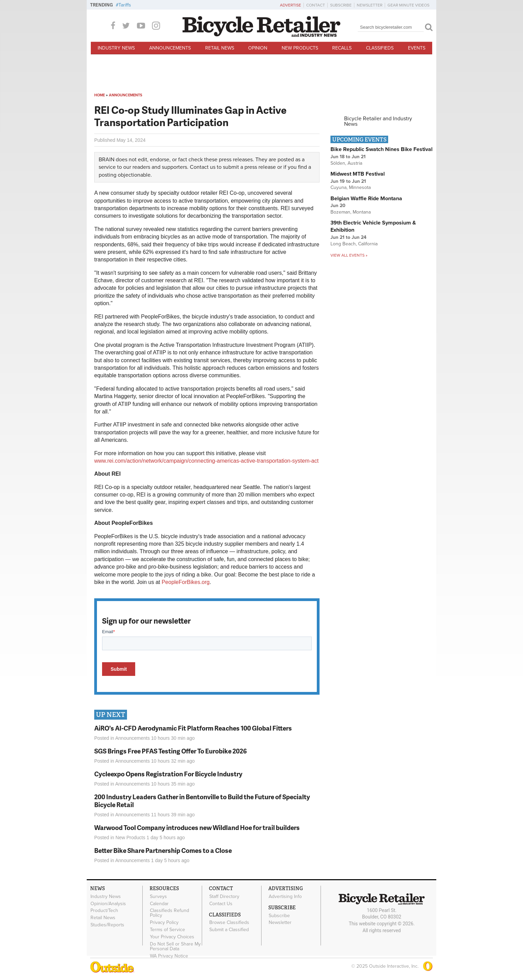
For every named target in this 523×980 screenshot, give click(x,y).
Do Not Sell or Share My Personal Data (175, 946)
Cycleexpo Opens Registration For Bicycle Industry (168, 774)
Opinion (258, 48)
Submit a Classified (229, 930)
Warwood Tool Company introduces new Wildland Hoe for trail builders (197, 827)
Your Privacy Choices (172, 937)
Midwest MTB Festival (358, 174)
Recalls (342, 48)
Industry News (116, 48)
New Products (300, 48)
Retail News (220, 48)
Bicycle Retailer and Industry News (378, 121)
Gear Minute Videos (408, 5)
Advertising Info (285, 896)
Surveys (158, 896)
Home (100, 95)
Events (417, 48)
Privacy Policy (164, 923)
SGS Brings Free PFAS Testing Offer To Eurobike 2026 (171, 751)
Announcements (170, 48)
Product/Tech (104, 911)
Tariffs (125, 5)
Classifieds (380, 48)
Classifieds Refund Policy (169, 913)
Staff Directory (224, 896)
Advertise (291, 5)
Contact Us (221, 903)
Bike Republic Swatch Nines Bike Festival (381, 149)
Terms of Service (167, 929)
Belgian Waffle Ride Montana (366, 199)
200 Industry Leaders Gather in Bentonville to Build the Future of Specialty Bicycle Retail (202, 801)
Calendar (159, 903)
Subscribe (341, 5)
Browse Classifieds (229, 923)
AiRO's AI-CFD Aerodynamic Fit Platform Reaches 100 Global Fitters (193, 728)
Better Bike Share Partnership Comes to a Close (163, 850)
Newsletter (370, 5)
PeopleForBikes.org (186, 582)
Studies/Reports (107, 925)
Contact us (203, 167)
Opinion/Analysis (108, 903)
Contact (316, 5)
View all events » (349, 255)
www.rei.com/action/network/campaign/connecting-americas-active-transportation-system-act (206, 461)
